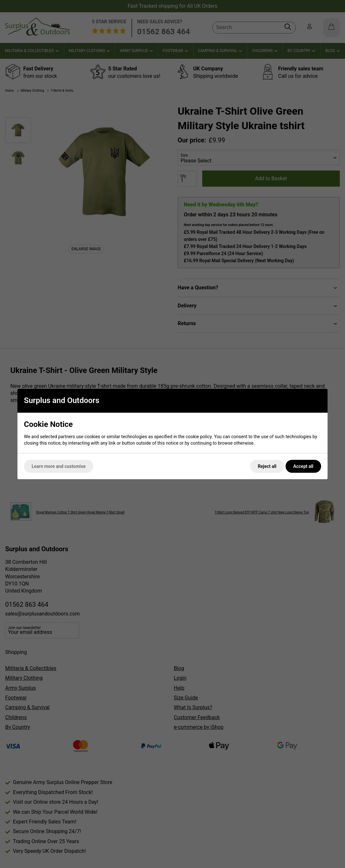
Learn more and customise (59, 466)
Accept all (303, 466)
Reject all (267, 466)
